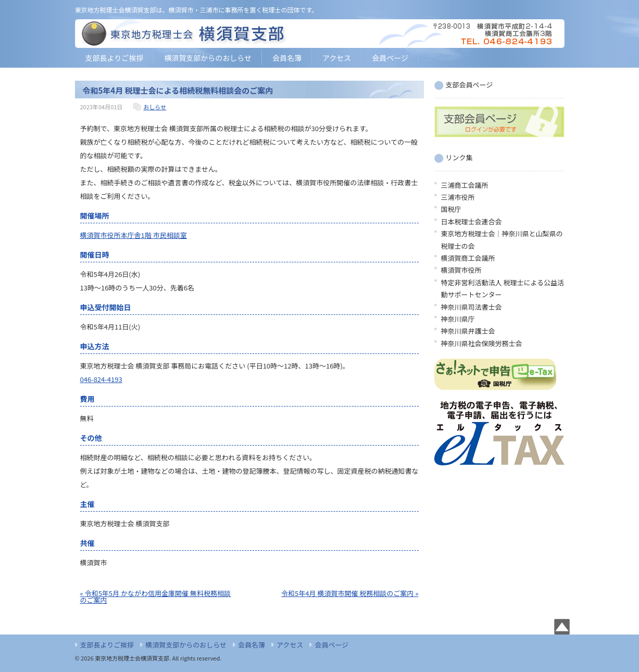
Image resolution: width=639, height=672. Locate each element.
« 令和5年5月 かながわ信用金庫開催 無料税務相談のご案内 (155, 597)
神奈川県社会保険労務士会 (482, 343)
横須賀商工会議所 (468, 258)
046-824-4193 (101, 379)
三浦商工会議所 (465, 185)
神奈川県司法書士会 (472, 307)
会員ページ (390, 58)
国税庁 (451, 209)
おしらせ (155, 107)
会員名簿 (287, 58)
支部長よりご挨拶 (115, 58)
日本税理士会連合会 (472, 221)
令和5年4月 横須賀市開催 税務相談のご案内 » (350, 593)
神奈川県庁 (458, 319)
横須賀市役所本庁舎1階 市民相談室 (134, 235)
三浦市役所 (458, 197)
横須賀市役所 (461, 270)
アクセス (337, 58)
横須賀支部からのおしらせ (208, 58)
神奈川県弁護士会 (468, 331)
